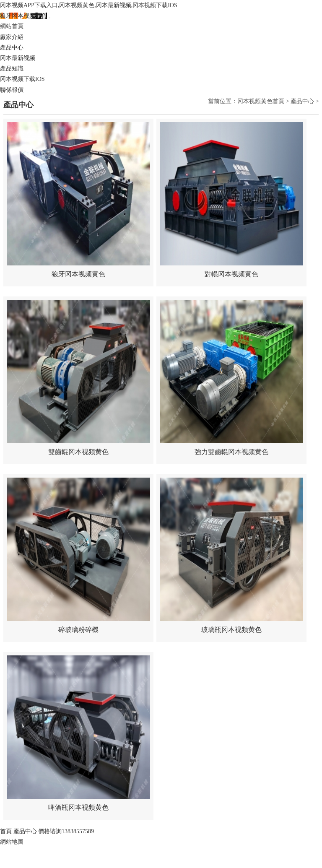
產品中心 (12, 48)
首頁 (6, 831)
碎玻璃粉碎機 (78, 630)
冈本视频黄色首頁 (261, 101)
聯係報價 (12, 90)
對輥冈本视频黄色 (231, 274)
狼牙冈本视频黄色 (23, 16)
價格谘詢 (66, 831)
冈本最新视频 (18, 58)
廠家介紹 (12, 37)
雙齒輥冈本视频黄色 (78, 452)
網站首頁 (12, 26)
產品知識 (12, 69)
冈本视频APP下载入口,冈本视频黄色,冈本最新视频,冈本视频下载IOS (89, 5)
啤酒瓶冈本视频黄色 (78, 807)
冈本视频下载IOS (22, 79)
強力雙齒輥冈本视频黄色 (231, 452)
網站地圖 (12, 842)
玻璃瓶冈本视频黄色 (231, 630)
